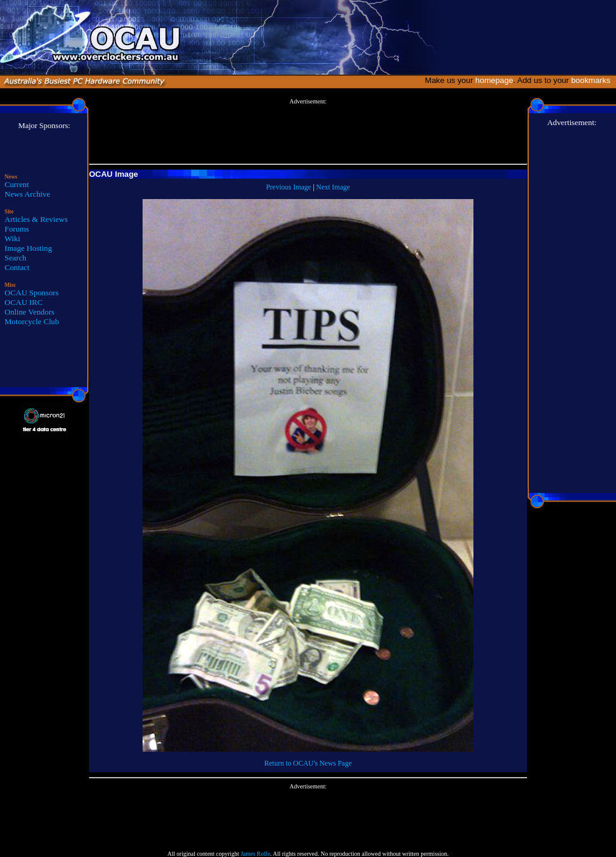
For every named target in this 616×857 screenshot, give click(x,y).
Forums (17, 229)
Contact (17, 267)
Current (17, 184)
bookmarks (593, 80)
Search (16, 258)
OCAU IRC (24, 302)
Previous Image (288, 187)
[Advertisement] (308, 132)
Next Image (333, 187)
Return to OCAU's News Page (308, 763)
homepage (494, 80)
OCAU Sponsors (32, 293)
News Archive (28, 194)
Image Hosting (29, 248)
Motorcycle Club (32, 321)
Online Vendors (30, 312)
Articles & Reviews (36, 219)
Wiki (13, 238)
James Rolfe (255, 854)
